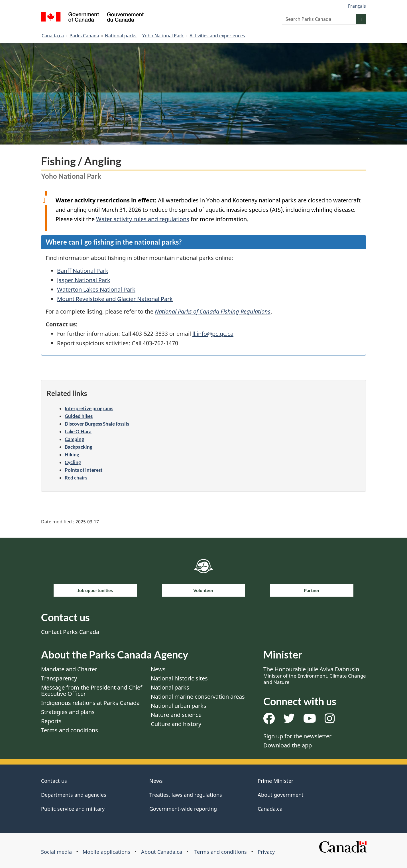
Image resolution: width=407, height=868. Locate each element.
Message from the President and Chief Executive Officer (92, 691)
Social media (56, 852)
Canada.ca (53, 36)
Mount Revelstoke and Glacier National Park (115, 299)
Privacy (266, 852)
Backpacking (79, 447)
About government (281, 795)
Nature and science (176, 715)
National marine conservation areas (198, 697)
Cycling (73, 462)
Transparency (59, 678)
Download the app (288, 745)
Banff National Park (83, 271)
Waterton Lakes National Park (96, 289)
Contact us (54, 781)
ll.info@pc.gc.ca (213, 334)
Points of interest (84, 470)
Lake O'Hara (78, 431)
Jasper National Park (84, 280)
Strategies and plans (68, 712)
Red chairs (76, 478)
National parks (121, 36)
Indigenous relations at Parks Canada (90, 703)
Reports (51, 721)
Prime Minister (275, 781)
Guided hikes (79, 416)
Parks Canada (84, 36)
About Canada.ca (162, 852)
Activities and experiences (217, 36)
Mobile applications (106, 852)
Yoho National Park (163, 36)
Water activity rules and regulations (143, 219)
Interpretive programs (89, 408)
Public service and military (73, 809)
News (158, 669)
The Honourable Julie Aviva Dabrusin (315, 675)
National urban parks (179, 706)
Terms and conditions (70, 730)
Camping (74, 439)
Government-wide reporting (183, 809)
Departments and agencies (74, 795)
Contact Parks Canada (70, 632)
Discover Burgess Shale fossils (97, 424)
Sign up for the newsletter (297, 736)
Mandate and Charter (69, 669)
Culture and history (176, 724)
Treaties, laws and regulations (186, 795)
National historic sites (179, 678)
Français (357, 6)
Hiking (72, 455)
